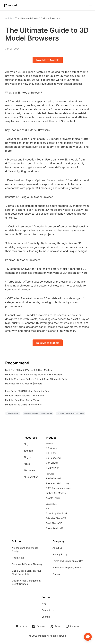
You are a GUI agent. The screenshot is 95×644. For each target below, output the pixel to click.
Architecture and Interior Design (25, 549)
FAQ (44, 604)
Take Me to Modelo (48, 60)
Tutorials (28, 451)
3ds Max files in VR (56, 518)
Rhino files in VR (54, 528)
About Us (57, 548)
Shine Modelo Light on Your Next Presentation (26, 572)
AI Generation (31, 477)
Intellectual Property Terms (67, 567)
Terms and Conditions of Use (68, 561)
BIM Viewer (52, 463)
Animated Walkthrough (58, 483)
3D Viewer (51, 448)
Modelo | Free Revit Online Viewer (23, 400)
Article (27, 464)
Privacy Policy (60, 554)
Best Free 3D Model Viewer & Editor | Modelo (29, 370)
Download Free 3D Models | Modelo (24, 384)
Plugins (28, 457)
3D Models (29, 470)
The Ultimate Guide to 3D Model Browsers (38, 18)
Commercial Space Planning (27, 564)
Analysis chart (53, 478)
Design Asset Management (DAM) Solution (26, 582)
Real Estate (18, 558)
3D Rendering (53, 458)
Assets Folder (53, 498)
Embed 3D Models (56, 493)
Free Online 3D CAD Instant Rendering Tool (27, 391)
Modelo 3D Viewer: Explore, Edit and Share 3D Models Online (37, 379)
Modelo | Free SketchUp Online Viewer (25, 396)
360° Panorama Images (59, 488)
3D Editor (51, 453)
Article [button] (9, 18)
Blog (26, 444)
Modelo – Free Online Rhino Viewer (23, 405)
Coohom (46, 617)
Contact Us (47, 610)
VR (47, 508)
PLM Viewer (52, 468)
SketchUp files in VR (57, 513)
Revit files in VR (54, 523)
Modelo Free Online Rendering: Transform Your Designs (34, 375)
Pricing (56, 574)
